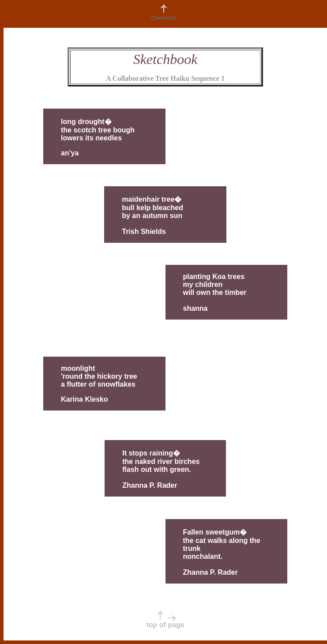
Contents (163, 18)
